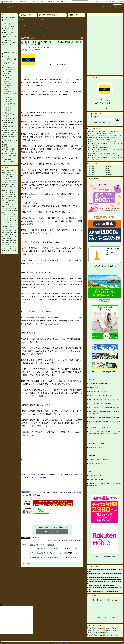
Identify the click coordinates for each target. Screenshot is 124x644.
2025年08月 (109, 172)
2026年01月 (92, 172)
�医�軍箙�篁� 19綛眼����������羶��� (104, 579)
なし (25, 19)
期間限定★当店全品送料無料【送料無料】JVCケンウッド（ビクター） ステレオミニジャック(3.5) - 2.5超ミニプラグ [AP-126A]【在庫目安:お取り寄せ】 (9, 246)
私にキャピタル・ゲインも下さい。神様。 (101, 396)
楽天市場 (120, 2)
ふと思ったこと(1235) (95, 628)
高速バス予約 (78, 29)
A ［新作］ (47, 19)
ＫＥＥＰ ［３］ (38, 29)
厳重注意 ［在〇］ (36, 31)
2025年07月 (109, 174)
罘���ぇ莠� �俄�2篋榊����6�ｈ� (101, 585)
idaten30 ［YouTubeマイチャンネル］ (100, 480)
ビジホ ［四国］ (79, 21)
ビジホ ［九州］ (49, 23)
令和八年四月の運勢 (95, 633)
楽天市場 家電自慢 (10, 120)
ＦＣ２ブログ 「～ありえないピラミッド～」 (102, 428)
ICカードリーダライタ (63, 25)
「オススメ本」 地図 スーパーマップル (9, 94)
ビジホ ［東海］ (39, 35)
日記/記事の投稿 (94, 128)
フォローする (105, 108)
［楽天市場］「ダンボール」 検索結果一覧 (102, 153)
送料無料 (66, 31)
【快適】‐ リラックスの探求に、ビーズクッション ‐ (104, 155)
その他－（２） (8, 147)
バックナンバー (93, 163)
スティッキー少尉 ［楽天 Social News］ (100, 404)
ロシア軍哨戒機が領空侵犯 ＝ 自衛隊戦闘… (43, 558)
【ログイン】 (119, 7)
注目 (29, 19)
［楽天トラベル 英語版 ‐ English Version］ (105, 372)
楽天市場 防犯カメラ (10, 130)
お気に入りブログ (94, 625)
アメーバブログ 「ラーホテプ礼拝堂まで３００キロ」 (105, 408)
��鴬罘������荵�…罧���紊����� (103, 591)
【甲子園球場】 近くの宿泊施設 (98, 147)
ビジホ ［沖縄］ (68, 29)
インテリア (28, 33)
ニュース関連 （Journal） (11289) (38, 47)
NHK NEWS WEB (39, 91)
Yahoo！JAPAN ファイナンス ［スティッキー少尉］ (104, 400)
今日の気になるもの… (96, 630)
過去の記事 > (74, 15)
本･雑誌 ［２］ (71, 19)
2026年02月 (92, 170)
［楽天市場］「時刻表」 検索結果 (98, 460)
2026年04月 (92, 166)
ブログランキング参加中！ (96, 448)
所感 (53, 19)
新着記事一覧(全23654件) (48, 15)
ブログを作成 (112, 2)
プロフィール (14, 7)
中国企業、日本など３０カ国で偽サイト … (44, 553)
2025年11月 (109, 166)
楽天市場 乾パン (9, 40)
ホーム (3, 7)
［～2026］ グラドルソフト (53, 31)
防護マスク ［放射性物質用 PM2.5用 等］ (46, 33)
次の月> (112, 617)
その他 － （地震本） (10, 149)
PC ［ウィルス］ (37, 23)
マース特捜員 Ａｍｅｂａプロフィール (100, 392)
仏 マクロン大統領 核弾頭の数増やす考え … (43, 549)
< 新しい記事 (25, 15)
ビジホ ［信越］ (39, 21)
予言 (29, 23)
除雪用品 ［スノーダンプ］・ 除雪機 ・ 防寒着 (9, 155)
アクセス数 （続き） (10, 26)
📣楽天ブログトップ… (96, 635)
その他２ (75, 33)
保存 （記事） (60, 19)
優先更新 (58, 29)
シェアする (35, 538)
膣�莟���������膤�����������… (104, 577)
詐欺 (64, 27)
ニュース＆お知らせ (48, 25)
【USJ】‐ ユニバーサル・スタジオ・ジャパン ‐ (103, 141)
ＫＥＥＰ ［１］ (67, 21)
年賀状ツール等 (8, 151)
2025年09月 (109, 170)
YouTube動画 (28, 21)
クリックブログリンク (54, 27)
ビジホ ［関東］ (29, 27)
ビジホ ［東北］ (37, 19)
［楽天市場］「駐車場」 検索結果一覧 (105, 266)
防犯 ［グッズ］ (50, 35)
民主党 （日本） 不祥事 (53, 21)
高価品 (72, 31)
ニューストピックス (95, 567)
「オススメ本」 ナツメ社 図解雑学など (9, 104)
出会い (69, 27)
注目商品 (6, 57)
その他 (74, 27)
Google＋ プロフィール (96, 388)
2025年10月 (109, 168)
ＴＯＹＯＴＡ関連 (31, 25)
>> (97, 2)
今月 (105, 617)
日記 (7, 7)
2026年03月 (92, 168)
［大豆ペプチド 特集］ (95, 464)
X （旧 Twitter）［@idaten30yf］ (98, 384)
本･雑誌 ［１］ (49, 29)
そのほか (25, 2)
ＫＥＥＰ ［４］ (41, 27)
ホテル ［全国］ (66, 33)
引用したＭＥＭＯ (34, 50)
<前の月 (97, 617)
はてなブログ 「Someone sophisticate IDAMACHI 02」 (105, 418)
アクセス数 (7, 24)
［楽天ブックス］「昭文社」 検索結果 (100, 139)
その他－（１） (8, 145)
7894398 (117, 4)
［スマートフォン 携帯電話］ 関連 (105, 556)
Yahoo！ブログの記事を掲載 (66, 35)
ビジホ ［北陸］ (61, 23)
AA (30, 29)
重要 (39, 25)
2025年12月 (92, 174)
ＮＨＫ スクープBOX (95, 476)
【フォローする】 (108, 7)
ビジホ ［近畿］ (73, 23)
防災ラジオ (23, 23)
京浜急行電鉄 (8, 159)
